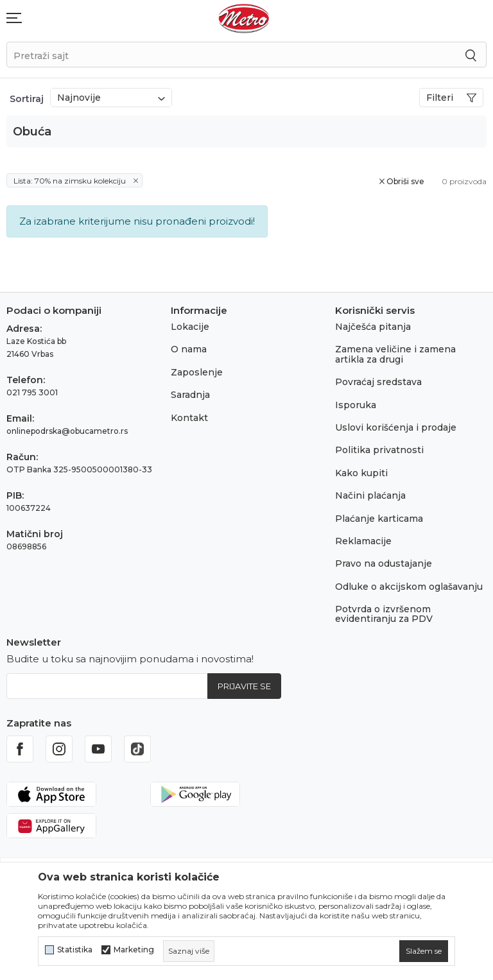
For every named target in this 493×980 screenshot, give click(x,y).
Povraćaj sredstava (378, 382)
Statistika (75, 950)
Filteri (451, 98)
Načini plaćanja (370, 495)
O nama (189, 349)
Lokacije (190, 327)
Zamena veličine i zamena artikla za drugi (395, 354)
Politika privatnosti (379, 450)
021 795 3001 (32, 392)
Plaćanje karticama (379, 519)
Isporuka (356, 405)
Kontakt (189, 418)
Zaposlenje (197, 372)
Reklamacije (363, 541)
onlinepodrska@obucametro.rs (67, 431)
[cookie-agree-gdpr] (424, 951)
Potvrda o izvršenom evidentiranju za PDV (384, 614)
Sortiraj (27, 99)
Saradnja (190, 395)
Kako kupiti (361, 473)
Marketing (134, 950)
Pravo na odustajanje (384, 563)
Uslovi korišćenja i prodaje (396, 427)
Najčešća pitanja (373, 327)
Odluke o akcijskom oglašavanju (409, 587)
